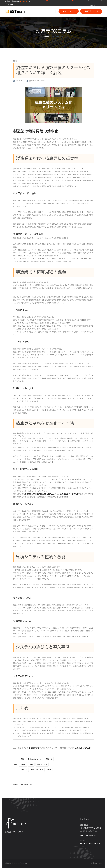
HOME (16, 785)
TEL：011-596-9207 (88, 836)
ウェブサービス (37, 770)
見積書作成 (34, 748)
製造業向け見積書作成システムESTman (40, 494)
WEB (49, 770)
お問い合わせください (81, 748)
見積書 (23, 765)
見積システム (42, 765)
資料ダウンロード (91, 11)
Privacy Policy (97, 863)
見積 (22, 759)
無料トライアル (69, 11)
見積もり (49, 759)
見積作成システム (35, 759)
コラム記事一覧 (57, 37)
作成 (31, 765)
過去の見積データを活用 (69, 494)
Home (46, 37)
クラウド (24, 770)
